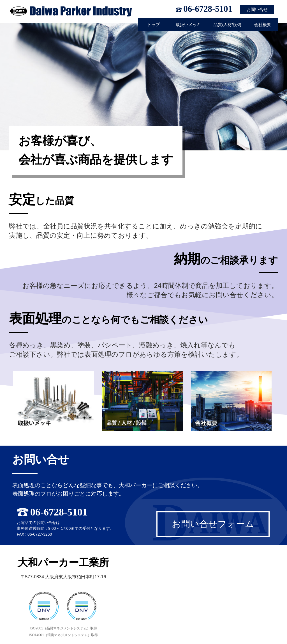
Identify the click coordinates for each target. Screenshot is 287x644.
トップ (153, 25)
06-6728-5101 (208, 9)
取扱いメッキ (188, 25)
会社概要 (263, 25)
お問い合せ (257, 9)
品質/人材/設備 (227, 25)
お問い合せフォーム (213, 524)
